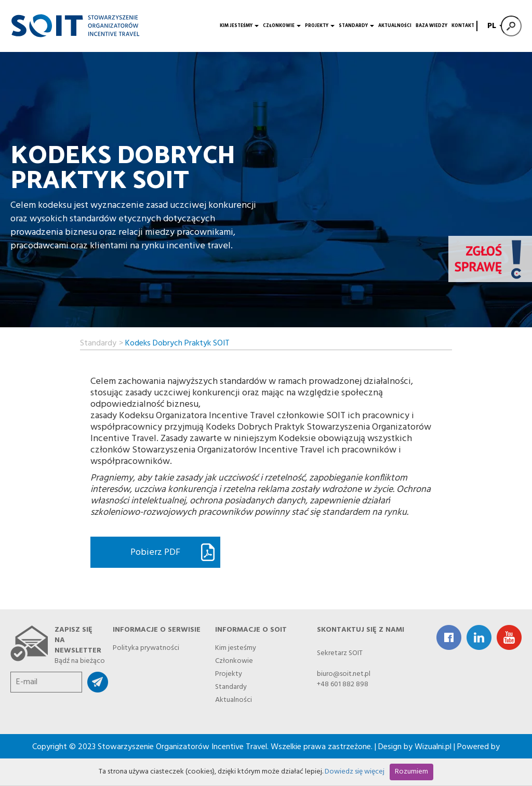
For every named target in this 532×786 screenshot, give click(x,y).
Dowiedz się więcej (355, 772)
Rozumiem (411, 772)
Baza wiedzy (431, 26)
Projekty (320, 26)
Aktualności (395, 26)
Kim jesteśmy (239, 26)
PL (494, 26)
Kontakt (463, 26)
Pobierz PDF (155, 552)
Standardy (356, 26)
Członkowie (282, 26)
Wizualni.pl (433, 747)
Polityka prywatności (146, 647)
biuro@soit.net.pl (344, 674)
